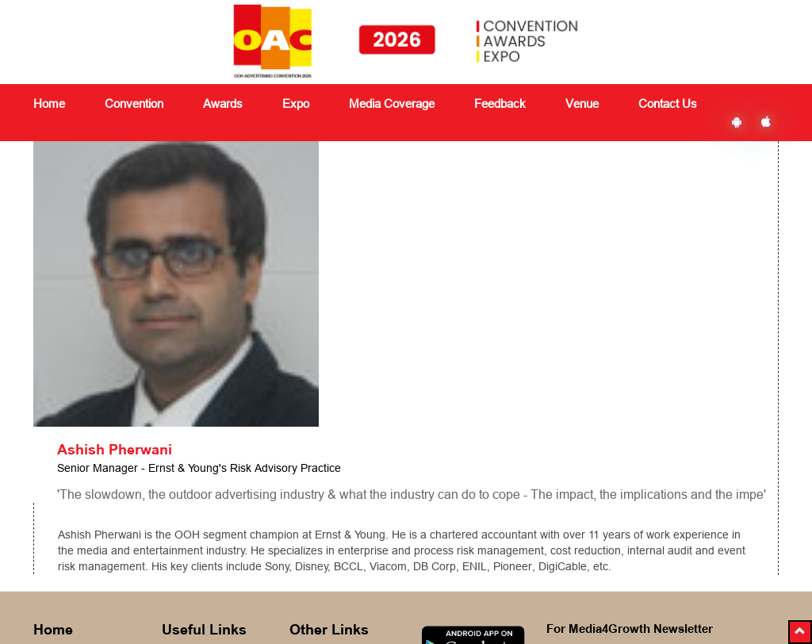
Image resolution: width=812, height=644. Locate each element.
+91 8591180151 (104, 621)
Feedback (314, 500)
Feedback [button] (500, 103)
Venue (582, 103)
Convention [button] (134, 103)
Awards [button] (223, 103)
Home (49, 103)
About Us (56, 481)
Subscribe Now (630, 530)
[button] (800, 632)
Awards (180, 500)
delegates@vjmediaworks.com (123, 600)
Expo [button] (296, 103)
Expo (174, 519)
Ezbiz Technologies (534, 601)
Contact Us (668, 103)
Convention (190, 481)
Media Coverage (392, 103)
